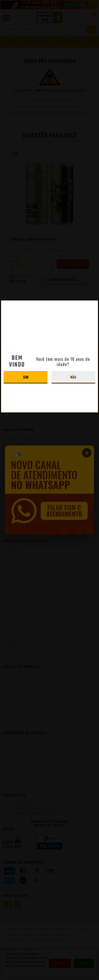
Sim (26, 377)
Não (73, 377)
